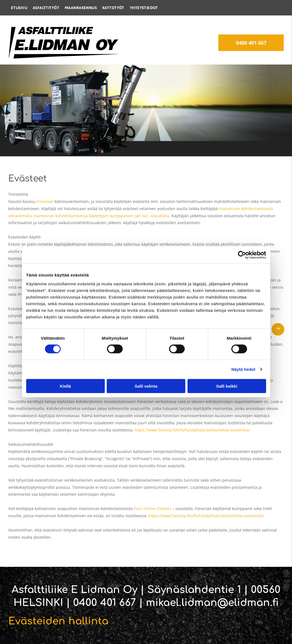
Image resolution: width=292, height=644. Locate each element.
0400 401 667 (105, 603)
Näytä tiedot (243, 369)
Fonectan (45, 201)
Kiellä (65, 386)
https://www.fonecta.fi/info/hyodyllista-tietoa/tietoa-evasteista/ (192, 430)
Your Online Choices (152, 509)
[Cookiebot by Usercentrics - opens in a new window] (242, 255)
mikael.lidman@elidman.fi (212, 603)
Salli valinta (146, 386)
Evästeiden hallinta (58, 621)
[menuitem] (19, 8)
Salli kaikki (227, 386)
